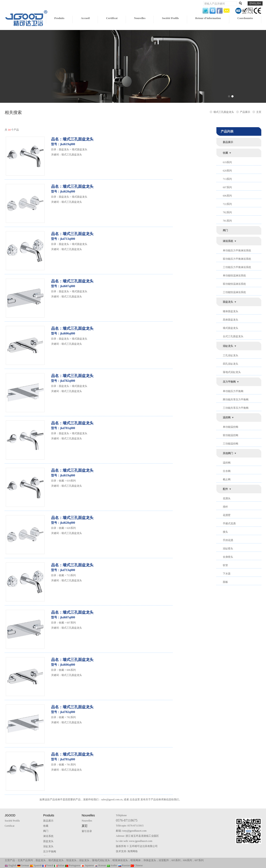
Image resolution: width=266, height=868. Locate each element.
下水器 (227, 574)
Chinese (137, 865)
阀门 (225, 230)
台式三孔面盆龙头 (233, 336)
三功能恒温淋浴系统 (234, 292)
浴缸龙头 (228, 346)
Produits (59, 18)
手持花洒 (228, 540)
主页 (259, 112)
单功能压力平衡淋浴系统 (237, 251)
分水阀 (227, 471)
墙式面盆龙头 (231, 328)
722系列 (227, 204)
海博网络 (133, 851)
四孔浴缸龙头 (231, 364)
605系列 (176, 860)
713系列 (227, 179)
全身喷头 (228, 557)
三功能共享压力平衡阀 (236, 408)
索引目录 (87, 831)
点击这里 (135, 799)
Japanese (88, 865)
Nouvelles (140, 18)
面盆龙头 (228, 302)
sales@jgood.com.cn (112, 799)
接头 (225, 532)
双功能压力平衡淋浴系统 (237, 259)
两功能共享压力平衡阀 (236, 400)
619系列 (227, 162)
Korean (100, 865)
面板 (225, 582)
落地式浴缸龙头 (232, 372)
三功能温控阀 (231, 444)
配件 (225, 489)
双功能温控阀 (231, 435)
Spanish (36, 865)
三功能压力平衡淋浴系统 (237, 267)
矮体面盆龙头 (231, 311)
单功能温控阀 (231, 427)
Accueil (85, 18)
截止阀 (227, 479)
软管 (225, 565)
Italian (59, 865)
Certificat (112, 18)
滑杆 (225, 507)
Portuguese (73, 865)
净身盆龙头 (150, 860)
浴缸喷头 (228, 549)
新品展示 (228, 142)
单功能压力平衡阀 (233, 391)
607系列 (227, 187)
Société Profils (170, 18)
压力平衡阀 (229, 382)
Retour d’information (208, 18)
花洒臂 (227, 515)
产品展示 (246, 112)
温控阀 (227, 418)
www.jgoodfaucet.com (141, 841)
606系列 (227, 196)
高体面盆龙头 (231, 320)
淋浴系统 (228, 241)
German (23, 865)
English (11, 865)
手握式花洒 (229, 523)
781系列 (227, 221)
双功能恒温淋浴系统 (234, 284)
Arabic (112, 865)
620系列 (227, 171)
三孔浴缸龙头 (231, 355)
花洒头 (227, 498)
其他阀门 (228, 453)
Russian (124, 865)
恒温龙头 (71, 860)
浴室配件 (164, 860)
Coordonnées (245, 18)
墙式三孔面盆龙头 (72, 155)
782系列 (227, 212)
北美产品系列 (25, 860)
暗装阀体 (136, 860)
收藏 (225, 153)
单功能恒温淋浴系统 (234, 276)
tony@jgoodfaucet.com (134, 831)
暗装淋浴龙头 (120, 860)
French (48, 865)
